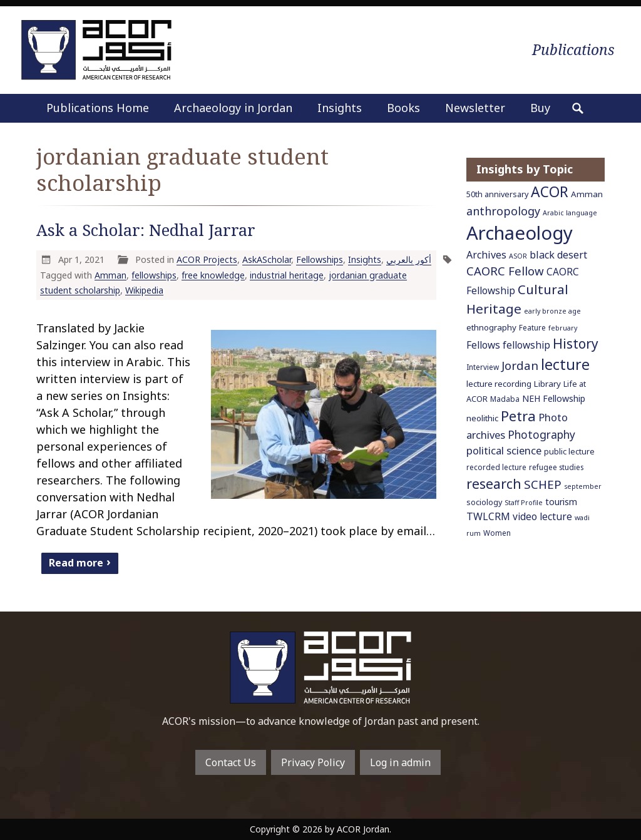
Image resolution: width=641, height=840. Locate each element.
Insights (340, 108)
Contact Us (231, 762)
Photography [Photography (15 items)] (541, 434)
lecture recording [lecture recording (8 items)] (499, 384)
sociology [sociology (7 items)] (484, 502)
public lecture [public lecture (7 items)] (569, 452)
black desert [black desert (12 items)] (558, 255)
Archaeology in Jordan (233, 108)
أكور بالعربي (409, 259)
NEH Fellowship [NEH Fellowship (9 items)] (554, 398)
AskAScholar (267, 259)
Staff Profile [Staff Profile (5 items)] (524, 503)
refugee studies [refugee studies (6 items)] (556, 467)
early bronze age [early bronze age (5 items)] (552, 311)
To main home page (320, 668)
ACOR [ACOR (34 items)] (550, 192)
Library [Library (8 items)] (547, 384)
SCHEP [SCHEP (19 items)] (543, 484)
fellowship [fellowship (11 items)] (526, 345)
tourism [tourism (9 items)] (561, 502)
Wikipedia (144, 290)
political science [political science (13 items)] (504, 450)
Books (403, 108)
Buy (540, 108)
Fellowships (320, 259)
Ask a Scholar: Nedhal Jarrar (146, 230)
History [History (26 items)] (576, 344)
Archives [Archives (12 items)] (486, 255)
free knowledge (213, 275)
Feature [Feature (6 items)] (532, 327)
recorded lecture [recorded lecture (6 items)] (496, 467)
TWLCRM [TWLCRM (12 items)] (488, 516)
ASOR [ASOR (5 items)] (518, 256)
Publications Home (98, 108)
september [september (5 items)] (583, 486)
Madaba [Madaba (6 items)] (505, 399)
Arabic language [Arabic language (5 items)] (570, 213)
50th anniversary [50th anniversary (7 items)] (497, 194)
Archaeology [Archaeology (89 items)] (520, 233)
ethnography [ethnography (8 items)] (491, 327)
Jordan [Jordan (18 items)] (520, 365)
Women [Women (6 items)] (497, 533)
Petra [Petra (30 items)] (518, 416)
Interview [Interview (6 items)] (483, 367)
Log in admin (400, 762)
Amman (110, 275)
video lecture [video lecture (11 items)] (542, 516)
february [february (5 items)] (563, 328)
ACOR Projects (207, 259)
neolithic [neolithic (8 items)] (482, 418)
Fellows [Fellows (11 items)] (483, 345)
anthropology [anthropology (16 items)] (503, 211)
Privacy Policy (313, 762)
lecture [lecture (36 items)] (565, 364)
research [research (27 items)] (494, 484)
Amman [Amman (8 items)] (587, 194)
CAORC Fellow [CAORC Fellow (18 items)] (505, 271)
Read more (76, 562)
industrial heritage (287, 275)
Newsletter (475, 108)
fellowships (154, 275)
